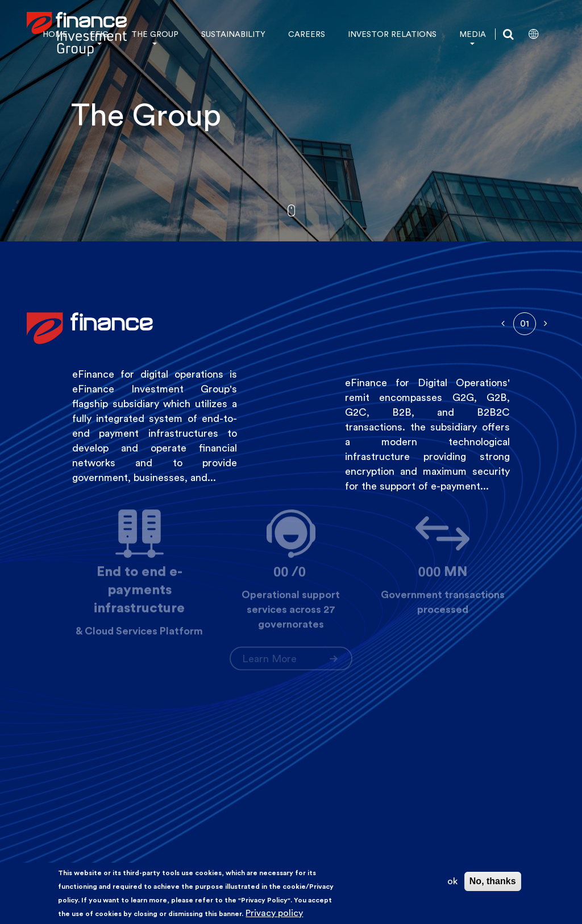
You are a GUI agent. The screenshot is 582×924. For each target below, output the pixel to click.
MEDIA (473, 34)
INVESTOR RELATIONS (392, 34)
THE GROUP (155, 34)
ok (452, 881)
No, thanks (493, 881)
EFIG (99, 34)
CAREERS (307, 34)
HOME (55, 34)
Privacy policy (274, 913)
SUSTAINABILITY (233, 34)
